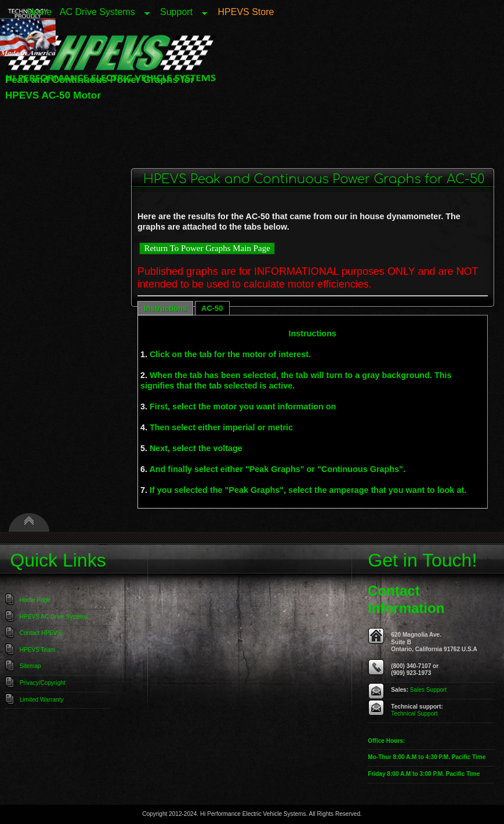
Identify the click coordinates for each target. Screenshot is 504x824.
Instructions (165, 308)
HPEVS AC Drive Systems (54, 617)
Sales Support (428, 690)
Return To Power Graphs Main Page (207, 248)
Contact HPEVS (41, 633)
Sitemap (30, 666)
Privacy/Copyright (43, 683)
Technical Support (414, 714)
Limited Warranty (42, 700)
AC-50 (212, 308)
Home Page (35, 600)
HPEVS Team (37, 650)
